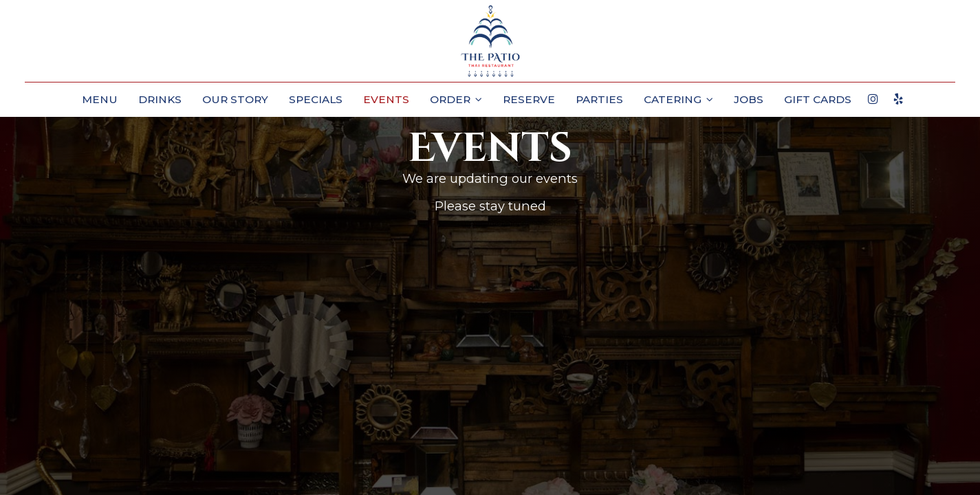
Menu (100, 99)
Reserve (529, 99)
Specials (316, 99)
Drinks (160, 99)
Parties (599, 99)
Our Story (235, 99)
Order (456, 99)
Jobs (749, 99)
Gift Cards (818, 99)
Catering (678, 99)
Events (386, 99)
